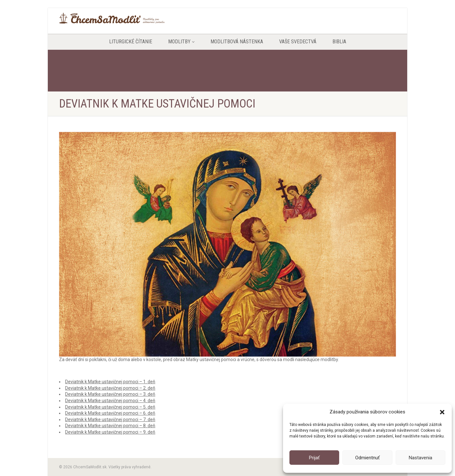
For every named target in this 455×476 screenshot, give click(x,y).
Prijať (314, 458)
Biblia (339, 42)
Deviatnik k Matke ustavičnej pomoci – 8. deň (110, 426)
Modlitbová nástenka (237, 42)
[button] (442, 412)
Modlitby (181, 42)
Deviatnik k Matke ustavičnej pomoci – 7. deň (110, 420)
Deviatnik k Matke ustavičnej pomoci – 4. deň (110, 401)
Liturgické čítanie (131, 42)
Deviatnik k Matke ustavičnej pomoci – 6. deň (110, 413)
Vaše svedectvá (298, 42)
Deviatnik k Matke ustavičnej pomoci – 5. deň (110, 407)
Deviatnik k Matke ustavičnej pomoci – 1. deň (110, 382)
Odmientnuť (367, 458)
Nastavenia (421, 458)
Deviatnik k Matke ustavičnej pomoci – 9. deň (110, 432)
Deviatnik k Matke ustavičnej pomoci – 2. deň (110, 388)
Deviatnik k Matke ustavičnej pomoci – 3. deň (110, 394)
